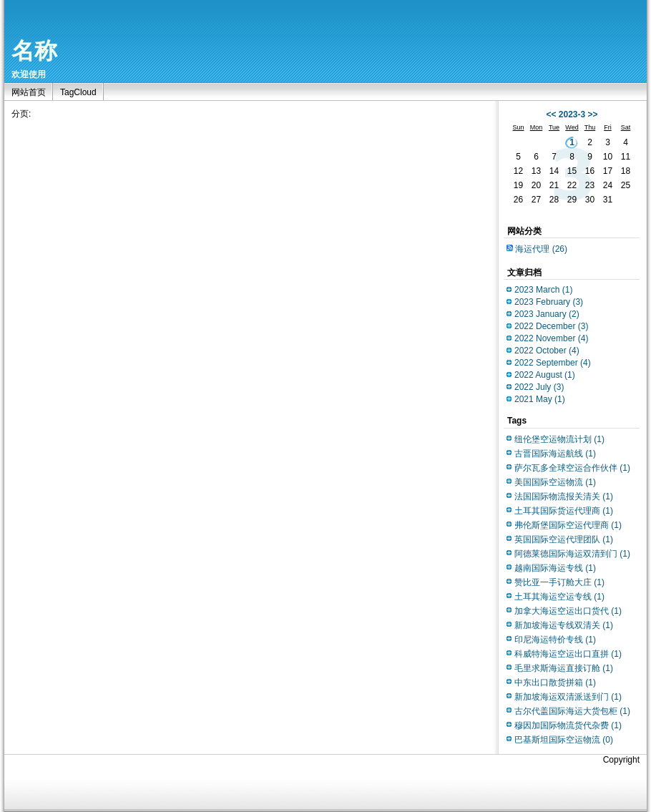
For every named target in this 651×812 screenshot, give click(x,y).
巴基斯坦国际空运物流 (564, 740)
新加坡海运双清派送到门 (568, 697)
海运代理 (541, 249)
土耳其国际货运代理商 (564, 511)
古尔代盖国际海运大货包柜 (572, 711)
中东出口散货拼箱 (555, 683)
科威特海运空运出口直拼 (568, 654)
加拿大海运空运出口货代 (568, 611)
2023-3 (572, 114)
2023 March (543, 290)
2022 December (551, 326)
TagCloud (78, 92)
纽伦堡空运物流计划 (559, 439)
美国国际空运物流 (555, 482)
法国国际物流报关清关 (564, 497)
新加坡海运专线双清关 (564, 625)
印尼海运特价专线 (555, 640)
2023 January (547, 314)
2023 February (549, 302)
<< (551, 114)
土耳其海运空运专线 (559, 597)
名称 (34, 51)
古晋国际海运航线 (555, 454)
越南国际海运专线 (555, 568)
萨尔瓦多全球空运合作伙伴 (572, 468)
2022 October (547, 351)
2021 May (540, 399)
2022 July (539, 387)
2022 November (551, 338)
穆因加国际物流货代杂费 (568, 725)
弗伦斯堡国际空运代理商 (568, 525)
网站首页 (29, 92)
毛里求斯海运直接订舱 (564, 668)
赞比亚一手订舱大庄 (559, 582)
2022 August (545, 375)
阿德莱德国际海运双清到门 (572, 554)
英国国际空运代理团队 (564, 539)
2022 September (553, 363)
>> (593, 114)
